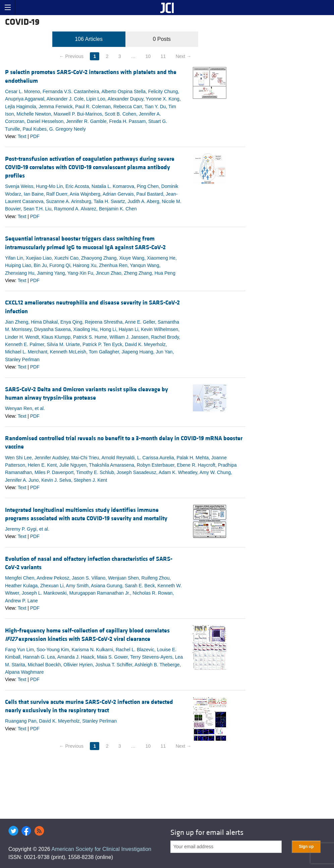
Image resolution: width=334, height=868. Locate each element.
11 (163, 56)
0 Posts (162, 39)
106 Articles (89, 39)
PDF (35, 136)
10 (148, 56)
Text (22, 136)
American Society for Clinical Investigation (101, 849)
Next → (184, 56)
